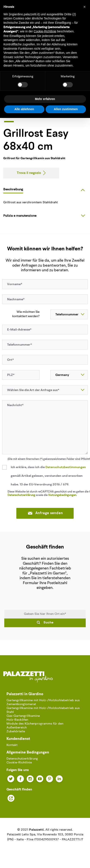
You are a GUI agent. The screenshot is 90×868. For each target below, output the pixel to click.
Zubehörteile (16, 732)
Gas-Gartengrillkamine (23, 716)
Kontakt (12, 745)
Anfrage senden (45, 513)
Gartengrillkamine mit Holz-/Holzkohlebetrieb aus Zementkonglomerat (43, 702)
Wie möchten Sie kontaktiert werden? (26, 314)
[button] (84, 7)
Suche (48, 623)
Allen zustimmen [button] (66, 109)
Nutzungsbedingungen (62, 495)
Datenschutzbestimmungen (66, 467)
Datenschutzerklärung (21, 495)
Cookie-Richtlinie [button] (45, 31)
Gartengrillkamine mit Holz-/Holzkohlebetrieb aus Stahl (43, 710)
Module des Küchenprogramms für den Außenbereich (35, 726)
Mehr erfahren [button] (45, 99)
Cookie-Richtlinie (19, 763)
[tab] (46, 189)
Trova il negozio (29, 173)
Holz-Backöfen (17, 720)
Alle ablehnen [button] (24, 109)
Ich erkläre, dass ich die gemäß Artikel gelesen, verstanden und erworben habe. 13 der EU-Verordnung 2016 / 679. (48, 476)
